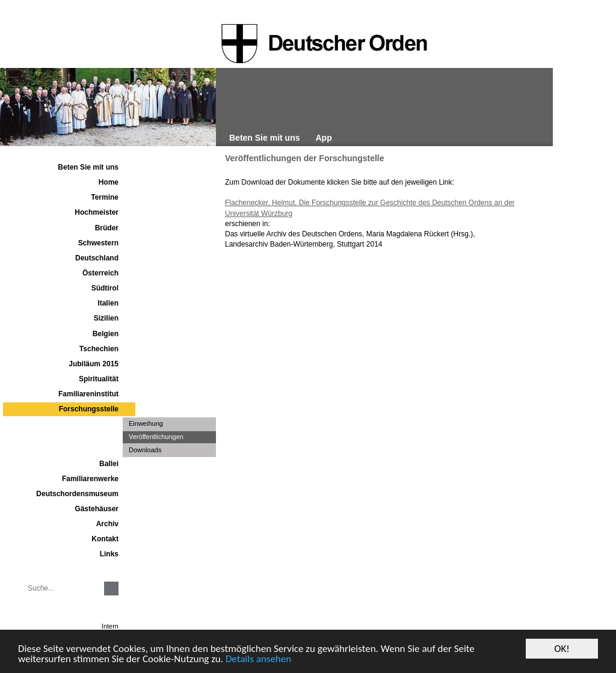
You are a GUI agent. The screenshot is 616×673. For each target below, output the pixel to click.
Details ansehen (258, 659)
